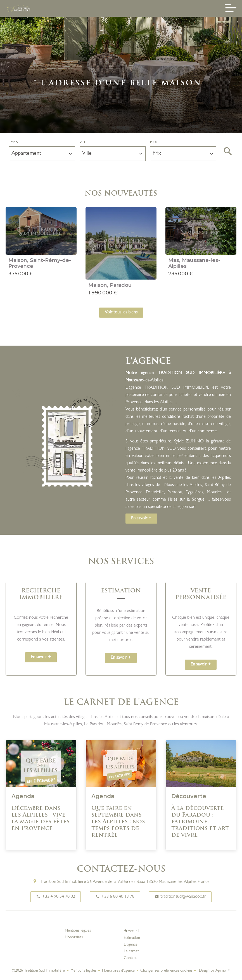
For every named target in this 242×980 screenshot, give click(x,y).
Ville (84, 143)
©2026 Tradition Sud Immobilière (38, 971)
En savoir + (141, 519)
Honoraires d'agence (118, 971)
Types (13, 143)
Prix (153, 143)
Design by (214, 971)
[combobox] (42, 154)
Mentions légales (83, 971)
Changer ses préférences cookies (166, 971)
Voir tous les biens (121, 313)
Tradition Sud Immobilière (63, 882)
